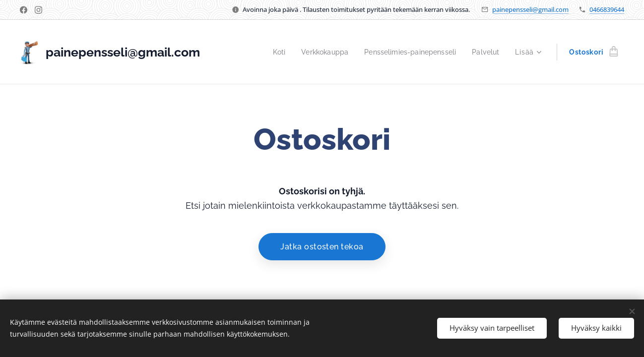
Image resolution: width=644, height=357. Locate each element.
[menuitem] (269, 52)
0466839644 (607, 9)
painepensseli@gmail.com (530, 9)
